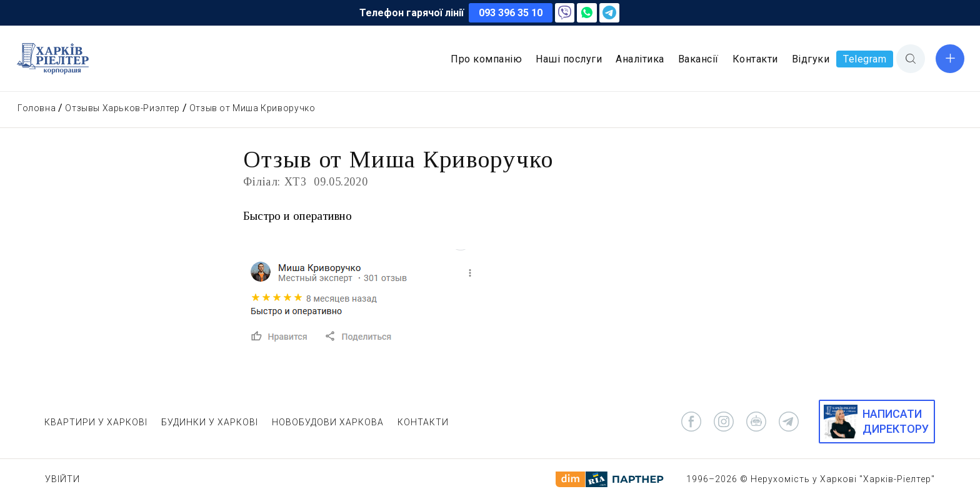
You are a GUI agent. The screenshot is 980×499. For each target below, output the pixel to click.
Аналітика (640, 59)
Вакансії (698, 59)
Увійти (62, 479)
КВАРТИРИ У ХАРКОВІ (96, 422)
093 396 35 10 (511, 13)
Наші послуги (569, 59)
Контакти (755, 59)
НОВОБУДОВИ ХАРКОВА (328, 422)
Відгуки (811, 59)
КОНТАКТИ (423, 422)
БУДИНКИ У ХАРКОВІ (210, 422)
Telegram (865, 59)
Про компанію (486, 59)
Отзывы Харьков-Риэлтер (122, 108)
